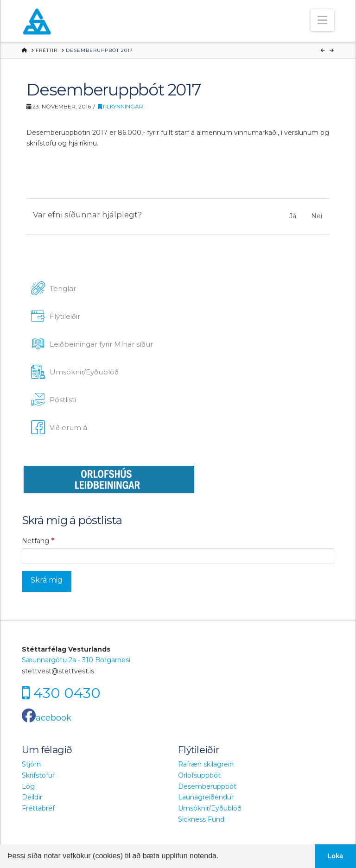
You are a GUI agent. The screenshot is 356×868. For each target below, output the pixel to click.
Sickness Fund (201, 819)
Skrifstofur (38, 775)
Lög (28, 786)
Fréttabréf (38, 808)
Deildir (32, 797)
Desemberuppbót (207, 786)
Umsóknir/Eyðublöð (210, 808)
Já (293, 216)
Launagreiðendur (206, 797)
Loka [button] (336, 856)
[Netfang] (178, 556)
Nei (317, 216)
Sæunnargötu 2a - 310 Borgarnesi (76, 660)
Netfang (38, 540)
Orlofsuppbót (199, 775)
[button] (322, 20)
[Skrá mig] (47, 581)
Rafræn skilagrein (206, 764)
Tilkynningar (121, 106)
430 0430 (67, 693)
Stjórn (31, 764)
